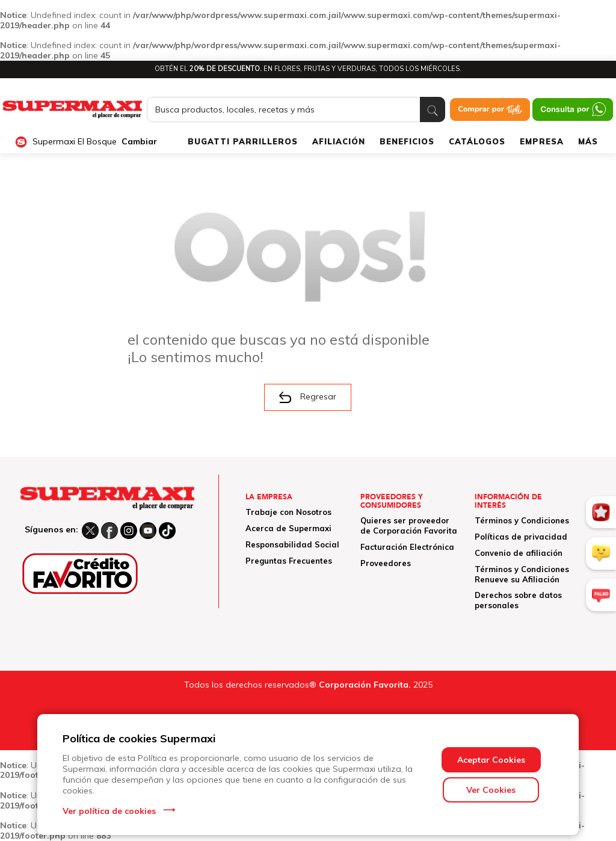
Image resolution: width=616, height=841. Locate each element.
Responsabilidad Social (292, 544)
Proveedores (386, 563)
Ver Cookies (491, 790)
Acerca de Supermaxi (288, 528)
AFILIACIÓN (339, 141)
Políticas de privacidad (521, 537)
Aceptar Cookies (491, 760)
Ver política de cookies (109, 811)
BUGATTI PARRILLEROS (243, 141)
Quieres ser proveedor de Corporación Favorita (409, 525)
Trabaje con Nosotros (288, 512)
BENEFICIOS (407, 141)
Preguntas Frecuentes (289, 561)
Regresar (308, 397)
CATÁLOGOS (477, 141)
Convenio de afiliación (519, 553)
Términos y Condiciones (522, 520)
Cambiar (139, 142)
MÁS (588, 141)
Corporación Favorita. (365, 685)
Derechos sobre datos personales (518, 600)
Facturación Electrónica (407, 547)
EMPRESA (542, 141)
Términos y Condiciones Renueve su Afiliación (522, 574)
